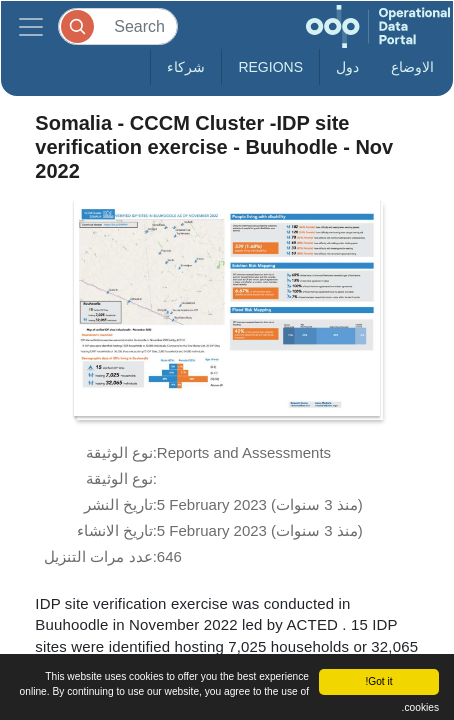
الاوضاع (412, 67)
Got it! (378, 681)
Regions (270, 67)
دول (347, 67)
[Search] (118, 26)
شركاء (186, 67)
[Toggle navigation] (31, 26)
